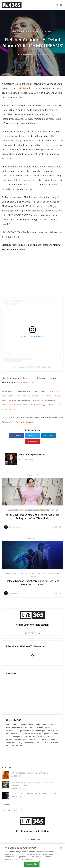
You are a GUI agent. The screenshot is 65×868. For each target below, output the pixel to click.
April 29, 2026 (16, 788)
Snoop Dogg (19, 573)
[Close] (61, 848)
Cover (27, 510)
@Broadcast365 (12, 409)
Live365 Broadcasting (36, 405)
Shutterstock (27, 422)
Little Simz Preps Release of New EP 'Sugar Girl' (31, 773)
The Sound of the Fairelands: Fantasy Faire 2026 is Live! (34, 793)
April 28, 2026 (16, 796)
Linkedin (49, 435)
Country (53, 510)
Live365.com (28, 382)
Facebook (16, 435)
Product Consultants (52, 396)
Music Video (50, 573)
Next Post (33, 538)
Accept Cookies (32, 864)
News (33, 31)
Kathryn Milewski (35, 455)
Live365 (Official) (17, 405)
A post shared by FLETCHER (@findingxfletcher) (32, 367)
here (33, 123)
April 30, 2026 (16, 776)
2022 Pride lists (25, 88)
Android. (55, 391)
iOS (48, 391)
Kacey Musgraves (15, 510)
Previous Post (32, 475)
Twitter (33, 435)
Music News (42, 31)
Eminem (9, 573)
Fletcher (18, 31)
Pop (50, 31)
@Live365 (59, 405)
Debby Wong (14, 422)
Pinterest (32, 441)
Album (26, 31)
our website (10, 400)
